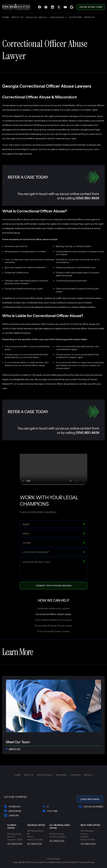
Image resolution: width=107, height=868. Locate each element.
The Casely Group (86, 862)
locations (75, 17)
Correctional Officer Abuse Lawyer (53, 614)
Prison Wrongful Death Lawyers (53, 631)
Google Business (91, 807)
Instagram (12, 811)
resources (58, 17)
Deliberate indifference (17, 273)
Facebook (12, 807)
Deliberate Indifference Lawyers (53, 608)
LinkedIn (11, 815)
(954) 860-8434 (90, 799)
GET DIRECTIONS (15, 844)
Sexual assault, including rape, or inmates (25, 251)
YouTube (50, 811)
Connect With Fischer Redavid (54, 586)
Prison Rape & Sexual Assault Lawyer (54, 626)
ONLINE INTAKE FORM (91, 7)
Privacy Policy (53, 859)
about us (18, 17)
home (6, 17)
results (90, 17)
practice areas (37, 17)
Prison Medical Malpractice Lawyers (54, 620)
